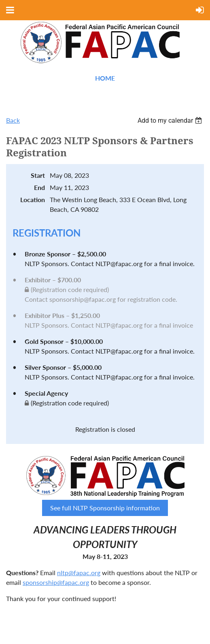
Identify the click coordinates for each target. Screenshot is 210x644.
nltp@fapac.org (79, 573)
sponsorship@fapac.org (56, 582)
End (39, 187)
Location (33, 199)
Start (38, 175)
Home (105, 78)
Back (13, 120)
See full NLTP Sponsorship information (105, 508)
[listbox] (171, 120)
